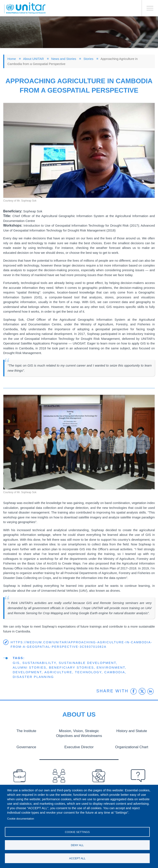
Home (12, 59)
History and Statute (132, 731)
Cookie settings (77, 831)
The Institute (26, 731)
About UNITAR (34, 59)
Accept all (77, 858)
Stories (89, 59)
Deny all (77, 845)
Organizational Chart (132, 747)
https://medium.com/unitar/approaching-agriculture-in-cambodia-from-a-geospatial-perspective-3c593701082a (82, 644)
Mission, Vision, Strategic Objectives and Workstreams (79, 733)
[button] (79, 150)
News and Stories (64, 59)
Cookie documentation (21, 817)
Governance (26, 747)
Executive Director (79, 747)
